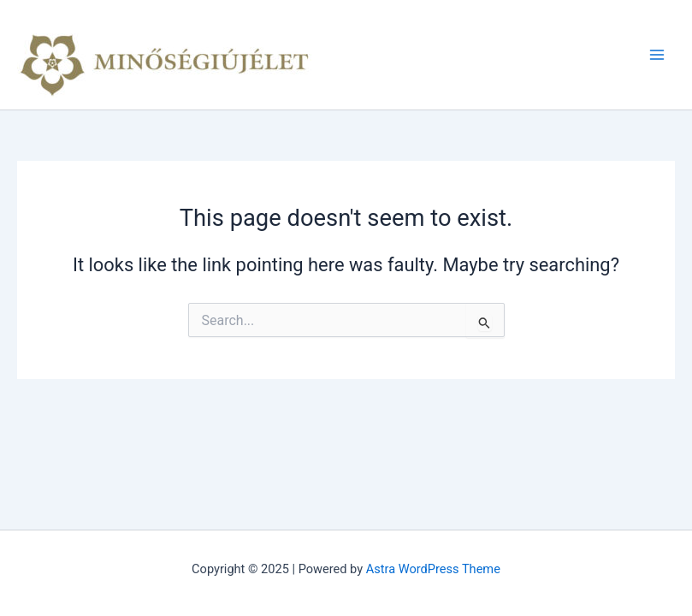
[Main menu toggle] (657, 55)
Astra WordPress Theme (433, 569)
